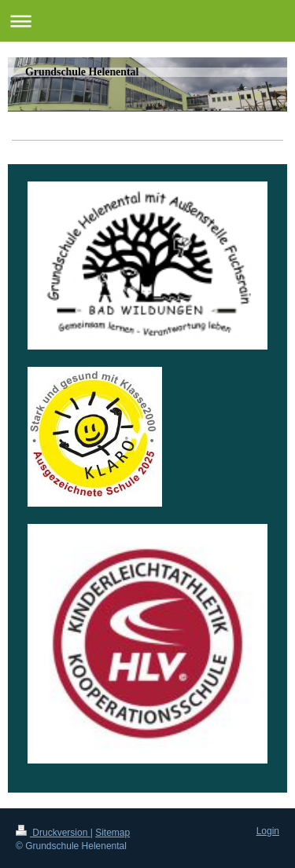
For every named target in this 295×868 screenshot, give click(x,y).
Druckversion (53, 833)
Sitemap (112, 833)
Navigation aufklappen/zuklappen (147, 21)
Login (268, 831)
